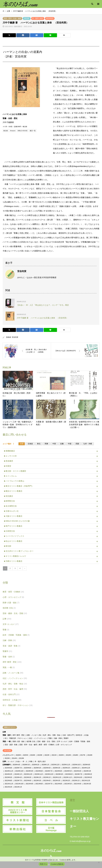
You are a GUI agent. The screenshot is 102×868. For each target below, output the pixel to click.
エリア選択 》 (10, 444)
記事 (7, 619)
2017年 (83, 755)
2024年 (33, 755)
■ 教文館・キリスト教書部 (15, 471)
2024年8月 (39, 771)
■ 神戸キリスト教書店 (13, 526)
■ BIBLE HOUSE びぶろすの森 (17, 521)
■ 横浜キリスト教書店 (13, 491)
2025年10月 (76, 765)
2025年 (26, 755)
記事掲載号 (7, 765)
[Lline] (50, 35)
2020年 (61, 755)
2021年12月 (86, 781)
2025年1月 (76, 768)
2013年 (22, 758)
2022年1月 (76, 781)
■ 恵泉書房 (8, 461)
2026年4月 (16, 765)
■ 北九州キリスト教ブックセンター (19, 551)
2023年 (40, 755)
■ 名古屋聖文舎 (10, 506)
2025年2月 (66, 768)
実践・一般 (9, 667)
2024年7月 (49, 771)
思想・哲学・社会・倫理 (12, 18)
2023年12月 (28, 774)
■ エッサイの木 (10, 456)
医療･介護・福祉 (11, 603)
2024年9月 (29, 771)
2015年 (7, 758)
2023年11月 (39, 774)
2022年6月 (28, 781)
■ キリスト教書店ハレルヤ (15, 556)
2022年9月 (88, 777)
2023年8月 (50, 18)
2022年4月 (47, 781)
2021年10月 (19, 784)
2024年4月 (78, 771)
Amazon (13, 131)
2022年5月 (37, 781)
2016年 (90, 755)
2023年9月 (59, 774)
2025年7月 (18, 768)
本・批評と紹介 (38, 18)
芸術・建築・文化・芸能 (15, 613)
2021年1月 (18, 787)
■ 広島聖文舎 (9, 531)
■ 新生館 (8, 546)
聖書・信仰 (9, 657)
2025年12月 (55, 765)
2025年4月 (47, 768)
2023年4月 (18, 777)
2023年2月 (37, 777)
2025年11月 (66, 765)
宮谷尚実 (15, 337)
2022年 (47, 755)
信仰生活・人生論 (12, 700)
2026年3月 (26, 765)
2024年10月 (19, 771)
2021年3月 (87, 784)
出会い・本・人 (22, 761)
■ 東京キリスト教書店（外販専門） (19, 486)
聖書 (6, 630)
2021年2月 (8, 787)
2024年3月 (87, 771)
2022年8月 (8, 781)
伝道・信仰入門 (11, 694)
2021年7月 (49, 784)
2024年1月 (18, 774)
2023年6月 (88, 774)
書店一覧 (33, 131)
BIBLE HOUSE (23, 131)
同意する (43, 864)
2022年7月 (18, 781)
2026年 (18, 755)
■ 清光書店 (8, 496)
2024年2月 (8, 774)
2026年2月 (36, 765)
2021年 (54, 755)
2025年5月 (37, 768)
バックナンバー (8, 755)
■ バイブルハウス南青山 (14, 481)
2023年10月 (49, 774)
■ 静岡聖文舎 (9, 501)
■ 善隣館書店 (9, 451)
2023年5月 (8, 777)
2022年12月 (57, 777)
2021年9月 (29, 784)
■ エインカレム (10, 476)
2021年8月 (39, 784)
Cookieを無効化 (57, 864)
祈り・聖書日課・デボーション (18, 705)
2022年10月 (78, 777)
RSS (51, 856)
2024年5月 (68, 771)
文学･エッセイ (11, 624)
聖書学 (7, 651)
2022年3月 (57, 781)
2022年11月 (68, 777)
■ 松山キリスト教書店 (13, 541)
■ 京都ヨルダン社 (11, 511)
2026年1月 (45, 765)
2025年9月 (87, 765)
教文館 (27, 18)
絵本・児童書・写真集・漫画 (16, 635)
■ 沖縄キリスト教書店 (13, 561)
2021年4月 (78, 784)
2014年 (14, 758)
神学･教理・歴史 (12, 662)
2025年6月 (28, 768)
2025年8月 (8, 768)
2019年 (68, 755)
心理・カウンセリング (13, 597)
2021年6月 (58, 784)
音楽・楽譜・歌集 (11, 646)
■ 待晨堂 (8, 466)
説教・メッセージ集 (13, 673)
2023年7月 (79, 774)
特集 (31, 761)
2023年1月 (47, 777)
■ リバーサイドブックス (14, 536)
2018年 (76, 755)
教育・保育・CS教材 (13, 592)
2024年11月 (9, 771)
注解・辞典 (9, 640)
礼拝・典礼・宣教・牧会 (15, 684)
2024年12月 (86, 768)
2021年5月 (68, 784)
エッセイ (11, 761)
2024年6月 (58, 771)
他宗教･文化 (9, 608)
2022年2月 (66, 781)
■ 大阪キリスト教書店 (13, 516)
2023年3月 (28, 777)
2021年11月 (9, 784)
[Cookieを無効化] (99, 862)
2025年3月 (57, 768)
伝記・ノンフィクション (15, 678)
